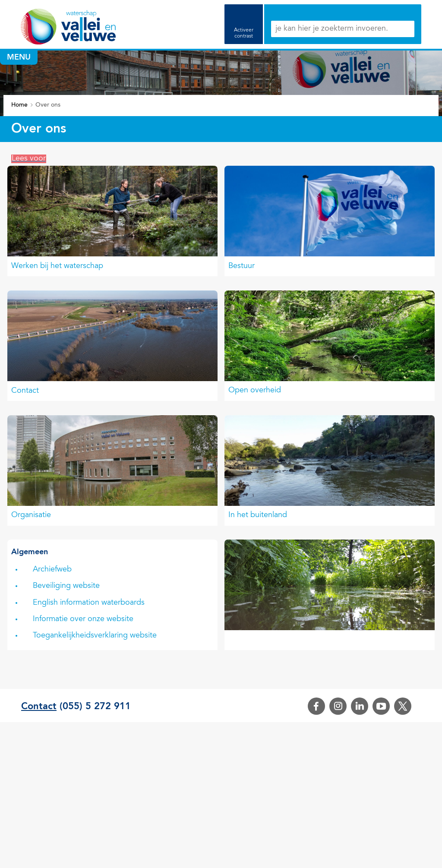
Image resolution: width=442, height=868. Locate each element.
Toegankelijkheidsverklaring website (95, 636)
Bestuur (242, 266)
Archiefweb (52, 570)
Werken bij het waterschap (57, 266)
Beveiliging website (66, 586)
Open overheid (255, 391)
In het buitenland (258, 515)
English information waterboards (89, 603)
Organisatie (31, 515)
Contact (25, 391)
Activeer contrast (244, 33)
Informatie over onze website (83, 619)
